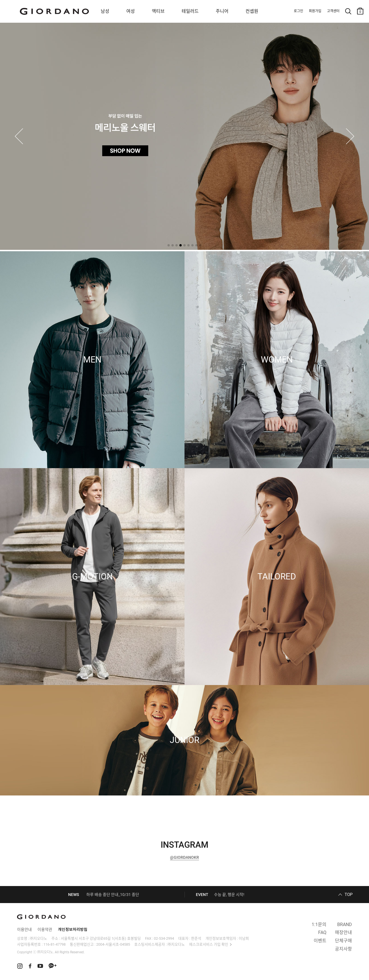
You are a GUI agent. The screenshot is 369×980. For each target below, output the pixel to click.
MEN (92, 360)
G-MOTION (92, 577)
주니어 (222, 11)
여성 (131, 11)
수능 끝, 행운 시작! (229, 895)
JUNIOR (184, 740)
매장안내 (343, 932)
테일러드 (190, 11)
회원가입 (315, 11)
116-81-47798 (54, 944)
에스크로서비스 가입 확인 (209, 944)
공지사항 (343, 949)
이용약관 (45, 929)
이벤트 (320, 941)
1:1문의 (319, 924)
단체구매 (343, 941)
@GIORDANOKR (184, 857)
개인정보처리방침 (73, 929)
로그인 (298, 11)
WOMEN (277, 360)
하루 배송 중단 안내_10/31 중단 (113, 895)
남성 (105, 11)
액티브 (158, 11)
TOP (349, 895)
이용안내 (24, 929)
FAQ (322, 932)
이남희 (244, 938)
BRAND (345, 924)
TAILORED (277, 577)
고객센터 (333, 11)
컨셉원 (252, 11)
